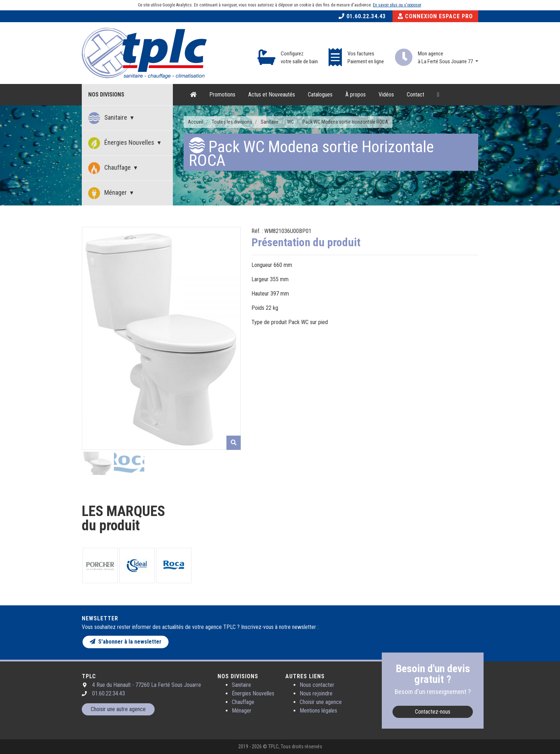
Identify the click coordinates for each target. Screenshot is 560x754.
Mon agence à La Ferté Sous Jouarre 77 (446, 58)
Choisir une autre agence (118, 709)
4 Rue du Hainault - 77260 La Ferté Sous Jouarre (147, 685)
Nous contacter (317, 685)
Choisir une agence (321, 702)
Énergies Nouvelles (122, 143)
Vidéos (386, 95)
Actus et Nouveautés (272, 95)
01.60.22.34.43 (362, 16)
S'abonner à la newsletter (126, 642)
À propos (356, 95)
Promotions (222, 95)
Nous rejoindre (316, 693)
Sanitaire (108, 118)
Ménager (108, 193)
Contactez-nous (433, 712)
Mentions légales (318, 711)
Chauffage (110, 168)
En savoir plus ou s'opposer (397, 5)
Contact (416, 95)
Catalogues (320, 95)
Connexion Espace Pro (435, 16)
